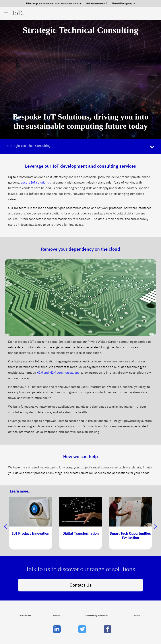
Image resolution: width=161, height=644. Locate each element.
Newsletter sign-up (122, 3)
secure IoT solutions (35, 182)
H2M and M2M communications (58, 373)
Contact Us (81, 585)
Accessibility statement (96, 616)
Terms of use (25, 616)
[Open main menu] (6, 14)
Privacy (56, 616)
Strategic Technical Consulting (29, 146)
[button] (156, 527)
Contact (136, 616)
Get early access (95, 3)
